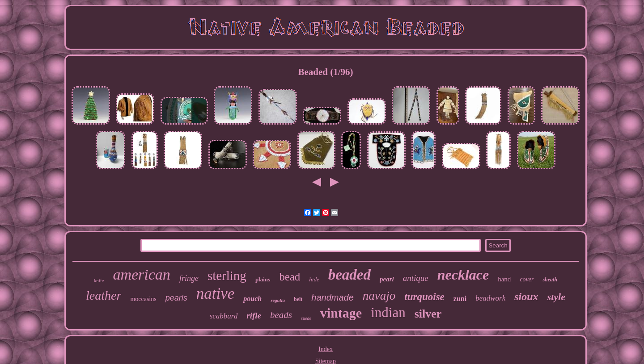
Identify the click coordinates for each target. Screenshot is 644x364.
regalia (278, 300)
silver (428, 314)
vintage (341, 313)
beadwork (490, 298)
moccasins (143, 299)
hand (504, 279)
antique (416, 278)
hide (314, 279)
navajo (379, 296)
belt (298, 299)
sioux (526, 297)
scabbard (224, 316)
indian (388, 312)
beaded (350, 275)
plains (263, 279)
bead (290, 277)
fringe (189, 278)
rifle (254, 316)
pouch (252, 299)
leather (104, 295)
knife (99, 280)
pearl (387, 279)
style (556, 297)
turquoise (424, 297)
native (216, 294)
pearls (176, 298)
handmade (333, 297)
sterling (227, 276)
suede (306, 318)
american (141, 274)
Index (326, 349)
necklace (463, 275)
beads (281, 315)
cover (527, 279)
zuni (460, 299)
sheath (550, 280)
